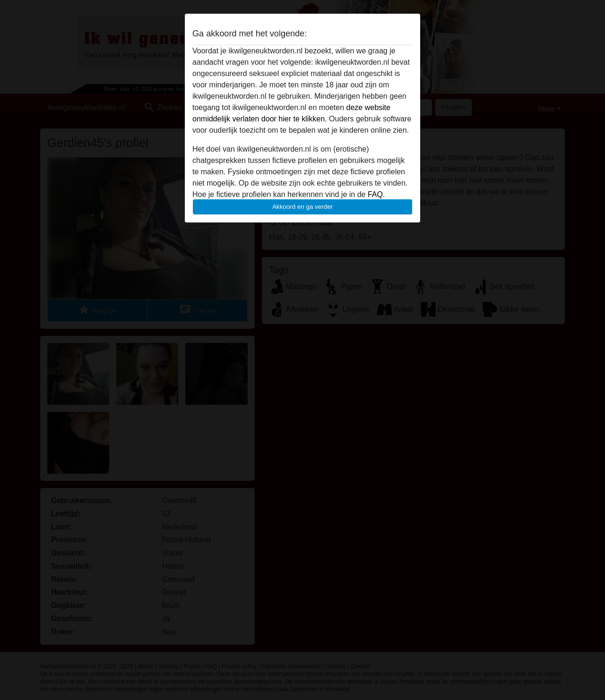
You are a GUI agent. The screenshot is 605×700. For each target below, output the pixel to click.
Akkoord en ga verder (302, 207)
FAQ (375, 194)
